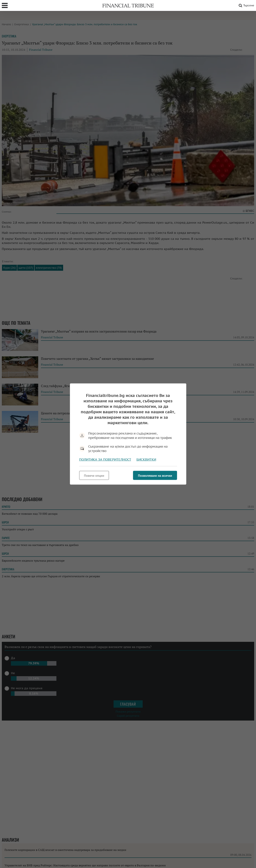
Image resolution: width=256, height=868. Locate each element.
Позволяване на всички (155, 476)
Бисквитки (146, 460)
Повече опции (94, 476)
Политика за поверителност (105, 460)
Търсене (246, 5)
